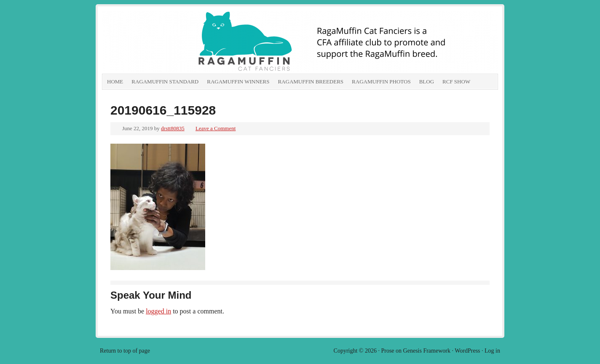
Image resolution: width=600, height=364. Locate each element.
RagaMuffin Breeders (311, 82)
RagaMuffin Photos (381, 82)
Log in (492, 351)
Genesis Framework (427, 351)
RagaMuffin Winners (238, 82)
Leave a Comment (216, 128)
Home (115, 82)
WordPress (467, 351)
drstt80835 (173, 128)
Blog (427, 82)
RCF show (456, 82)
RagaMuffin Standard (165, 82)
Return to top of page (125, 351)
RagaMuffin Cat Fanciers (197, 42)
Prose (387, 351)
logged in (158, 311)
